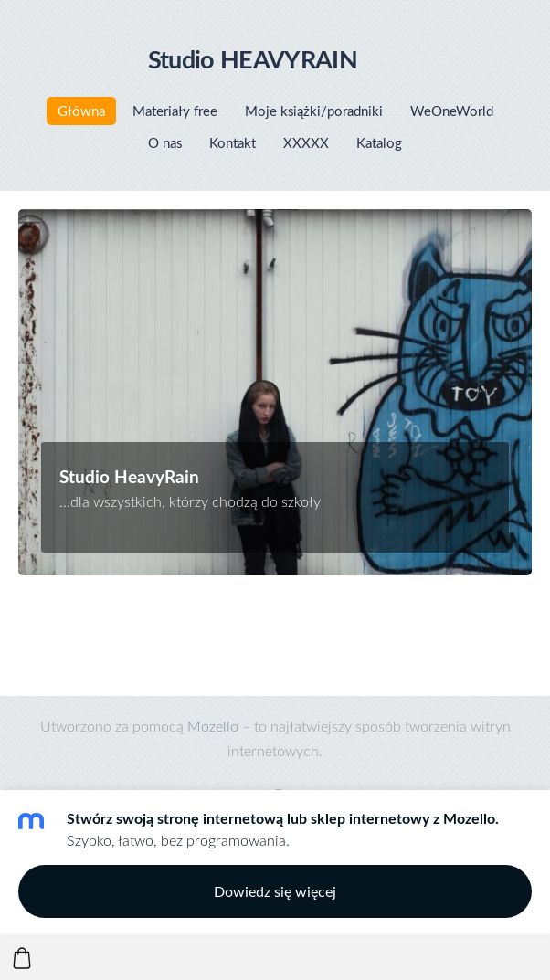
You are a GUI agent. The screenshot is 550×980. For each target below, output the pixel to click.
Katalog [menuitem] (379, 142)
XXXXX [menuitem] (306, 142)
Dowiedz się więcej (275, 891)
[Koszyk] (22, 958)
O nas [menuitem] (165, 142)
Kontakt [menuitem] (233, 142)
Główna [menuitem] (81, 111)
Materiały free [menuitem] (175, 111)
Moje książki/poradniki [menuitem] (314, 111)
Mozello (213, 726)
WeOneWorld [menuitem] (452, 111)
